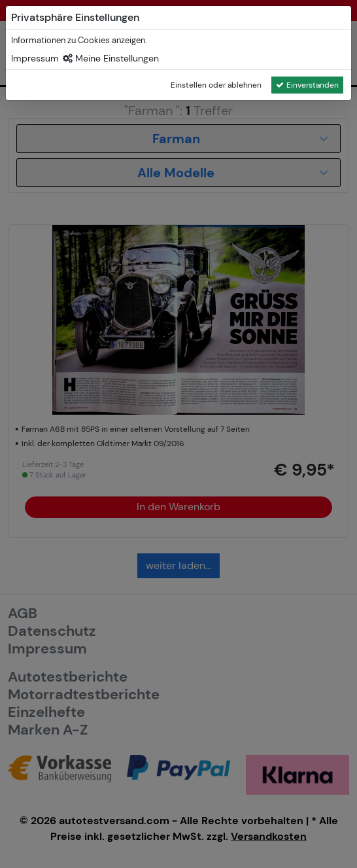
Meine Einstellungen (111, 58)
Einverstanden (307, 85)
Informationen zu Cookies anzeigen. (79, 40)
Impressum (35, 58)
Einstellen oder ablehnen (216, 85)
